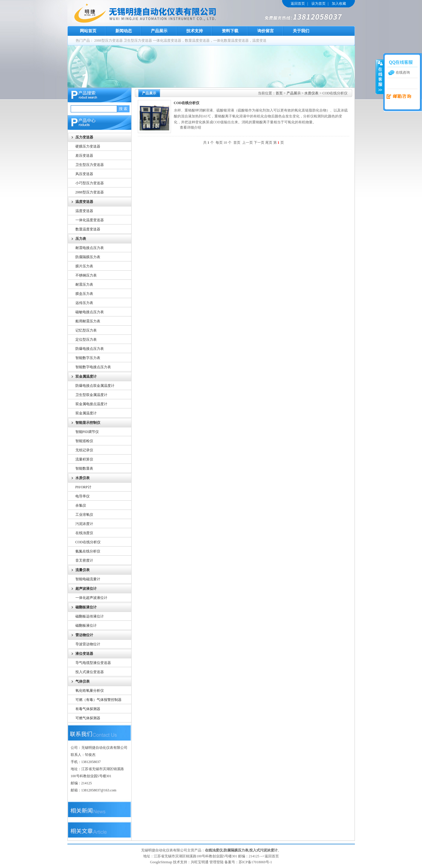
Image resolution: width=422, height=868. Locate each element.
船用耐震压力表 (88, 321)
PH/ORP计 (83, 487)
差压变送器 (84, 156)
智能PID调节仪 (87, 432)
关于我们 (301, 31)
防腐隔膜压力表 (88, 257)
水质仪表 (311, 93)
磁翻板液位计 (86, 625)
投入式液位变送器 (90, 672)
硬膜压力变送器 (88, 146)
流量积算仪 (84, 459)
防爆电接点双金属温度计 (95, 386)
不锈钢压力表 (86, 275)
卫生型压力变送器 (138, 41)
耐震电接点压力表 (90, 248)
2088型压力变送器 (109, 41)
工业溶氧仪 (84, 515)
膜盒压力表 (84, 294)
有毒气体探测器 (88, 709)
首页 (279, 93)
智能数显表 (84, 468)
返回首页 (298, 4)
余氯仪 (81, 505)
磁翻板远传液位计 (90, 616)
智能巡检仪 (84, 441)
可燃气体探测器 (88, 718)
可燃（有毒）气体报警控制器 (98, 700)
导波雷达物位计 (88, 644)
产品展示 (159, 31)
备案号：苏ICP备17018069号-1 (248, 862)
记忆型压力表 (86, 330)
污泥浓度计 (84, 524)
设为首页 (318, 4)
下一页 (259, 143)
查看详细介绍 (190, 127)
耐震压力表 (84, 285)
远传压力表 (84, 303)
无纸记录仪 (84, 450)
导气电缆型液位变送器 (93, 663)
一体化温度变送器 (90, 220)
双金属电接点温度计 (91, 404)
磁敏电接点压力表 (90, 312)
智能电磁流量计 (88, 579)
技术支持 (195, 31)
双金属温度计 (86, 413)
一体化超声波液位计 (91, 598)
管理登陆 (216, 862)
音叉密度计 (84, 560)
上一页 (248, 143)
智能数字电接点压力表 (93, 367)
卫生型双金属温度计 (91, 395)
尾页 (269, 143)
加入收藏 (339, 4)
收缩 (380, 77)
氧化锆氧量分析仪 (90, 691)
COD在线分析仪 (88, 542)
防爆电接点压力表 (90, 349)
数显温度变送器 (88, 229)
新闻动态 (124, 31)
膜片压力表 (84, 266)
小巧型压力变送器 (90, 183)
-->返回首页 (270, 856)
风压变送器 (84, 174)
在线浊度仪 (84, 533)
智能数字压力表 (88, 358)
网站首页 (88, 31)
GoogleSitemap (161, 862)
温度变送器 (84, 211)
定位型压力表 (86, 340)
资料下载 (230, 31)
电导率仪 (83, 496)
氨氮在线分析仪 (88, 551)
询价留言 (266, 31)
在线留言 (397, 97)
